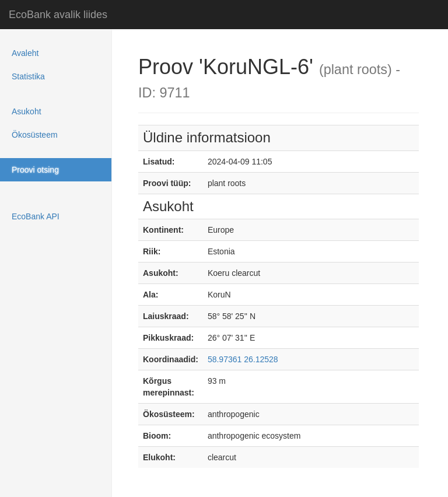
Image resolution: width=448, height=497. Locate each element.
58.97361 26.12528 (243, 359)
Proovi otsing (35, 170)
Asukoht (27, 111)
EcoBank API (36, 216)
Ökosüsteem (35, 135)
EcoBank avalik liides (58, 15)
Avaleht (25, 53)
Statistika (28, 76)
